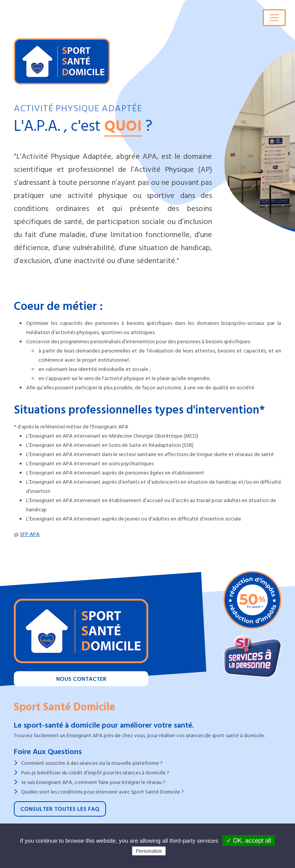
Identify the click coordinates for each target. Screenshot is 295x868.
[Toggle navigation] (274, 18)
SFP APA (30, 534)
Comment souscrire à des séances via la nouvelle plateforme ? (92, 763)
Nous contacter (81, 679)
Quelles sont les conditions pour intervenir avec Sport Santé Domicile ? (103, 792)
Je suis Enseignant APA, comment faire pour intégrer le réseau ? (93, 782)
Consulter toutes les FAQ (60, 809)
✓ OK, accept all (249, 841)
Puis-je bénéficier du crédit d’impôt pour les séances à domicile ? (95, 773)
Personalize (149, 851)
